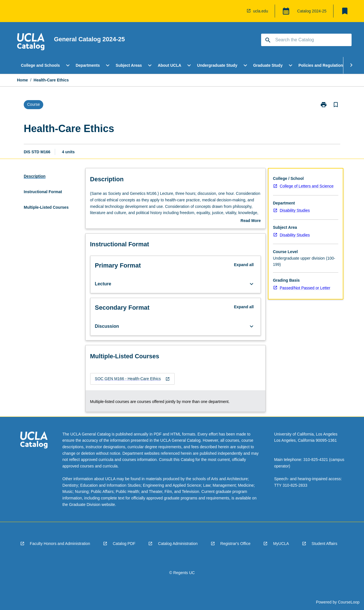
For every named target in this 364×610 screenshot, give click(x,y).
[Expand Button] (252, 284)
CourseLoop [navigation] (349, 602)
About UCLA (169, 65)
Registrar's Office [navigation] (236, 544)
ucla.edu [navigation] (261, 11)
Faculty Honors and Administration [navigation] (60, 544)
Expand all (244, 265)
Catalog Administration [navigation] (178, 544)
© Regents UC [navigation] (182, 573)
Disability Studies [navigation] (295, 210)
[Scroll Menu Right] (351, 65)
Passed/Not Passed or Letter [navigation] (305, 288)
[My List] (345, 11)
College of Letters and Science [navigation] (307, 186)
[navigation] (31, 42)
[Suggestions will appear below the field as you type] (307, 40)
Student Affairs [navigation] (325, 544)
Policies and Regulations (322, 65)
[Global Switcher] (286, 11)
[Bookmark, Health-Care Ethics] (336, 105)
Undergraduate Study (217, 65)
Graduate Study (268, 65)
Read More (251, 221)
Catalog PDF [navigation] (124, 544)
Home (22, 80)
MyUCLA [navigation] (281, 544)
